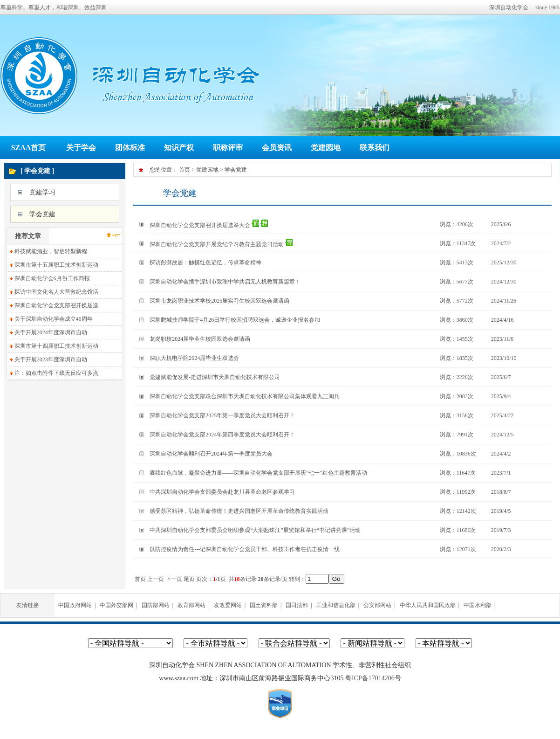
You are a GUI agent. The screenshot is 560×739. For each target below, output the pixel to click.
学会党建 (42, 214)
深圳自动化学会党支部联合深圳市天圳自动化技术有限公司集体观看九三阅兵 (245, 396)
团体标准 (130, 148)
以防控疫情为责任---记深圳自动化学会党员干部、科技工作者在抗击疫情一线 (245, 549)
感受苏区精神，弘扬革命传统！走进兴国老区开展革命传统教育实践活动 (239, 511)
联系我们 (375, 148)
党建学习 (42, 192)
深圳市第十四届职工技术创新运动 (56, 346)
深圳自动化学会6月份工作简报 (52, 278)
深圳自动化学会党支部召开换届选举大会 (200, 225)
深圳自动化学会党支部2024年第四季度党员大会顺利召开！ (222, 435)
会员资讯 (277, 148)
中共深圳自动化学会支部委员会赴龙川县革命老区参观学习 (222, 492)
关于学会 (81, 148)
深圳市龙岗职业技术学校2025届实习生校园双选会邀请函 (219, 301)
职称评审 (228, 148)
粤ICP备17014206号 (373, 678)
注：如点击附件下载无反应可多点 (56, 373)
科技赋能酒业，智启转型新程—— (56, 251)
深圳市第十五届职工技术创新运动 (56, 265)
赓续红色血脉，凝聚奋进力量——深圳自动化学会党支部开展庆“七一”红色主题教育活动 (258, 473)
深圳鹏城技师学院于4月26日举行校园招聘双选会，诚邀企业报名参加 (235, 320)
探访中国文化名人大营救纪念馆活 (56, 292)
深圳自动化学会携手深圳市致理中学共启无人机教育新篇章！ (225, 282)
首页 (184, 170)
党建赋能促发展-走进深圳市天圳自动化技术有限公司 (215, 377)
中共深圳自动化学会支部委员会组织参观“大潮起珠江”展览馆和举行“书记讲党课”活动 (255, 530)
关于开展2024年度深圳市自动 (51, 332)
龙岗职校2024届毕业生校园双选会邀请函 (200, 339)
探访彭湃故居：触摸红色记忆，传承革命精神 (205, 262)
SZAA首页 (29, 148)
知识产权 (179, 148)
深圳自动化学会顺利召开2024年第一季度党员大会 (211, 454)
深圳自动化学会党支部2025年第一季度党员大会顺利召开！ (222, 415)
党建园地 (326, 148)
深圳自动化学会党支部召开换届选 (56, 305)
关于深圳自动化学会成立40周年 (54, 319)
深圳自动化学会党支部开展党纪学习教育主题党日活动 (217, 244)
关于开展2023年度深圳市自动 (51, 359)
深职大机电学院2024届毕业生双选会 (194, 358)
